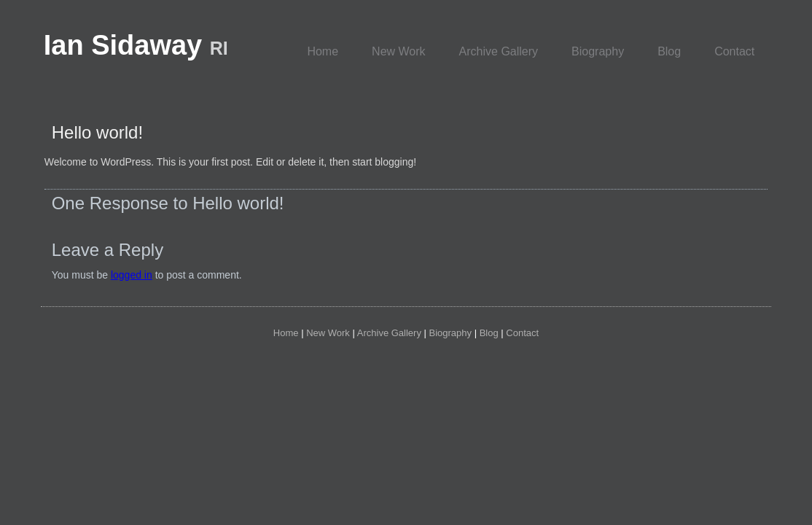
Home (323, 51)
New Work (399, 51)
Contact (734, 51)
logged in (132, 275)
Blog (669, 51)
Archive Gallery (499, 51)
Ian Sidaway (136, 45)
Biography (598, 51)
